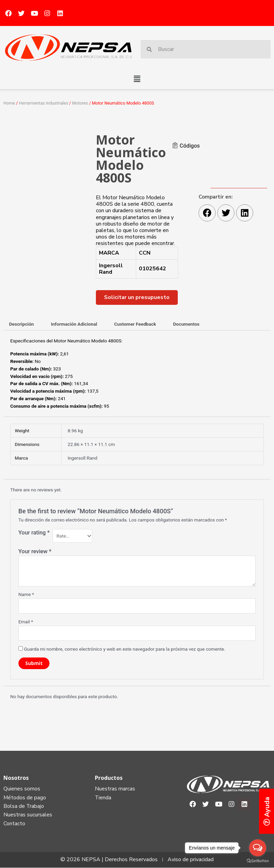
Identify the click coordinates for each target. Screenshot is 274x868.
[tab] (21, 325)
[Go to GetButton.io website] (258, 861)
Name (26, 594)
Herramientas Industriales (43, 103)
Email (26, 622)
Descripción (21, 324)
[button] (137, 79)
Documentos (186, 324)
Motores (80, 103)
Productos (109, 778)
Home (9, 103)
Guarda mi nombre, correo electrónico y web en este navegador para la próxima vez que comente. (125, 649)
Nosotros (16, 778)
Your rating (34, 533)
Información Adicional (74, 324)
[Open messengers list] (258, 848)
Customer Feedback (135, 324)
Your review (35, 551)
